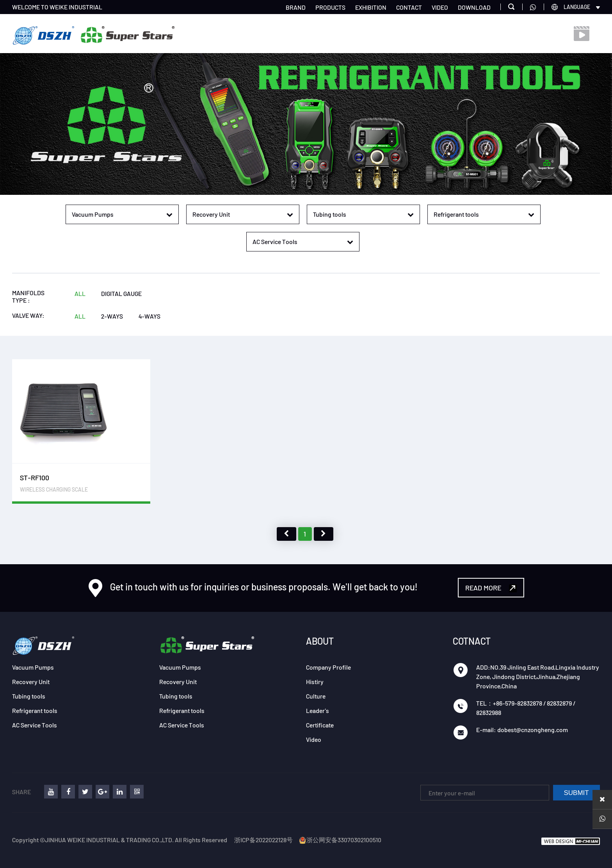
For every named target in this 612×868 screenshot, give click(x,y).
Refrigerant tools (35, 710)
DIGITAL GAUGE (121, 293)
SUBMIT (576, 793)
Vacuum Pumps (33, 667)
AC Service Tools (35, 725)
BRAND (296, 7)
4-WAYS (149, 316)
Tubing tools (29, 696)
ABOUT (320, 641)
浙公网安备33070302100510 (340, 840)
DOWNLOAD (474, 7)
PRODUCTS (330, 7)
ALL (80, 293)
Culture (316, 696)
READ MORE (491, 588)
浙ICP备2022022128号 (263, 840)
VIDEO (440, 7)
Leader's (318, 710)
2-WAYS (112, 316)
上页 (286, 534)
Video (314, 739)
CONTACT (409, 7)
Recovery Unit (31, 682)
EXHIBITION (371, 7)
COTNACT (472, 641)
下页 (324, 534)
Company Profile (328, 667)
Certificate (320, 725)
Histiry (315, 682)
